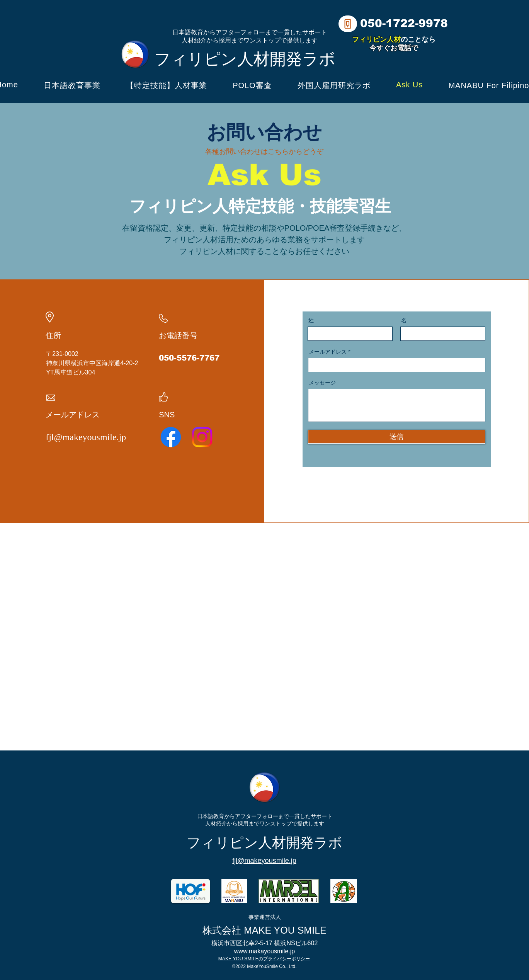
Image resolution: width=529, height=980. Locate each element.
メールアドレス (328, 352)
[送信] (397, 437)
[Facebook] (171, 437)
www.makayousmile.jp (264, 951)
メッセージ (322, 383)
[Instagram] (202, 437)
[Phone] (348, 24)
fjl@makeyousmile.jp (86, 437)
